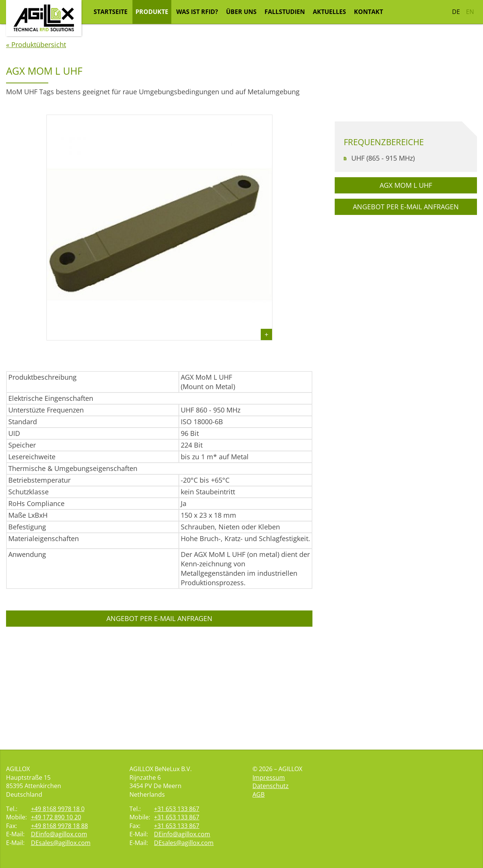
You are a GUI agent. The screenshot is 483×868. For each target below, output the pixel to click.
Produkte (152, 12)
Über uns (241, 12)
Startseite (111, 12)
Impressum (269, 778)
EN (470, 12)
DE (456, 12)
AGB (258, 794)
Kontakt (368, 12)
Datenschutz (271, 786)
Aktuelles (329, 12)
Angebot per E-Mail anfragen (159, 724)
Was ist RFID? (197, 12)
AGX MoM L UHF (406, 291)
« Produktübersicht (36, 150)
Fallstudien (285, 12)
